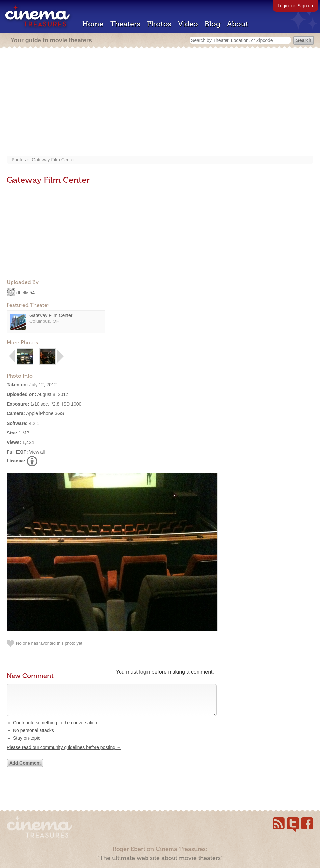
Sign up (305, 6)
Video (188, 24)
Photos (159, 24)
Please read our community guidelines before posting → (64, 754)
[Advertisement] (160, 103)
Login (283, 6)
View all (37, 452)
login (145, 672)
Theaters (125, 24)
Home (93, 24)
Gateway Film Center (53, 160)
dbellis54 (26, 292)
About (238, 24)
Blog (213, 24)
